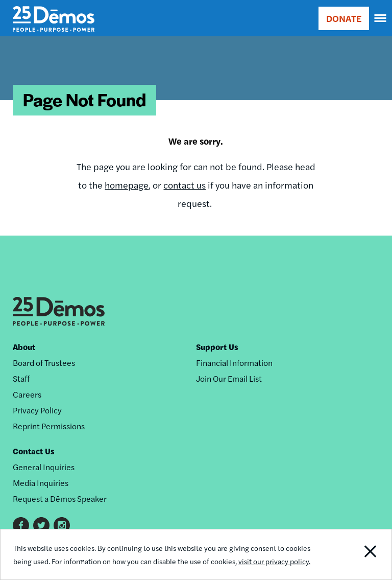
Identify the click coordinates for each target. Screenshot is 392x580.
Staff (21, 378)
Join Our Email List (229, 378)
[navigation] (381, 18)
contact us (185, 185)
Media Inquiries (41, 483)
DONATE (344, 18)
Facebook (21, 525)
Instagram (62, 525)
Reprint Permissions (49, 426)
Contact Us (34, 451)
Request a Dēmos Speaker (60, 498)
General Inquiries (44, 467)
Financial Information (234, 363)
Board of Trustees (44, 363)
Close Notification (354, 554)
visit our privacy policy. (274, 561)
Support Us (217, 347)
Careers (27, 394)
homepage (127, 185)
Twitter (41, 525)
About (24, 347)
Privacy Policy (37, 410)
